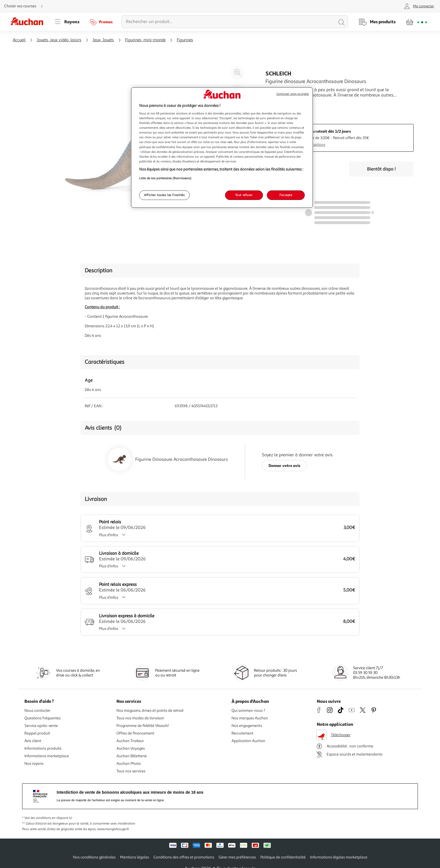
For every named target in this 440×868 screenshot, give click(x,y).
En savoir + (276, 103)
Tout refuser (244, 195)
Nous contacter (37, 711)
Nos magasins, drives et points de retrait (150, 711)
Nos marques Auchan (250, 718)
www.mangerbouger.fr (113, 829)
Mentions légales (135, 857)
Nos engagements (247, 726)
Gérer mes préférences (237, 857)
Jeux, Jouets (103, 40)
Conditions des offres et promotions (184, 857)
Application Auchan (248, 741)
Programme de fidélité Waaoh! (143, 726)
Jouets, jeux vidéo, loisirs (59, 40)
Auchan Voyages (131, 748)
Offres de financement (135, 733)
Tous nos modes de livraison (140, 718)
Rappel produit (37, 733)
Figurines (185, 40)
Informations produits (43, 748)
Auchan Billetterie (132, 756)
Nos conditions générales (94, 857)
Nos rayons (34, 764)
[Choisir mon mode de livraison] (26, 6)
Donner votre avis (285, 465)
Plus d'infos (114, 535)
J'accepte (286, 195)
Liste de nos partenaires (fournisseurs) (165, 178)
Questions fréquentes (43, 718)
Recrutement (242, 733)
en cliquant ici (62, 818)
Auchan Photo (129, 764)
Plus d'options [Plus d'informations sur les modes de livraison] (313, 145)
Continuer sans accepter (293, 94)
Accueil (19, 40)
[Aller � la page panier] (417, 22)
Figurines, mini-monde (145, 40)
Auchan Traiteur (130, 741)
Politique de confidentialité (283, 857)
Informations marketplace (47, 756)
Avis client (33, 741)
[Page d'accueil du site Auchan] (29, 22)
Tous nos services (131, 771)
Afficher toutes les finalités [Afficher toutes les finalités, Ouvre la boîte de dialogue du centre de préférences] (164, 195)
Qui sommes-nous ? (248, 711)
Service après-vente (41, 726)
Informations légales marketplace (339, 857)
